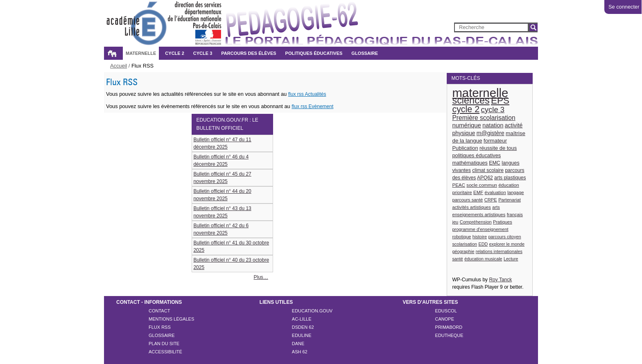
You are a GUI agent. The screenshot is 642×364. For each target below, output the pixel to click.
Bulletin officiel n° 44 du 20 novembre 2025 (222, 195)
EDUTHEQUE (449, 335)
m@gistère (491, 133)
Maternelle (141, 53)
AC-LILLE (302, 319)
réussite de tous (498, 148)
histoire (480, 237)
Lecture (511, 259)
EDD (483, 244)
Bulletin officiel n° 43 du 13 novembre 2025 (222, 212)
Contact (159, 311)
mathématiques (470, 163)
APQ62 (485, 178)
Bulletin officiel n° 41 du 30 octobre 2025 (231, 246)
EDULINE (302, 335)
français (515, 215)
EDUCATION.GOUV (312, 311)
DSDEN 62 (303, 327)
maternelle (480, 93)
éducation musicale (483, 259)
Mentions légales (171, 319)
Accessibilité (165, 352)
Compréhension (476, 222)
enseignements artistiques (479, 215)
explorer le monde (507, 244)
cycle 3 (493, 110)
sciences (471, 100)
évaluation (495, 192)
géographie (463, 251)
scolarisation (465, 244)
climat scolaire (488, 170)
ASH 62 (300, 352)
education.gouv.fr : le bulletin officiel (227, 124)
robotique (461, 237)
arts (496, 207)
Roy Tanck (500, 280)
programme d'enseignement (480, 229)
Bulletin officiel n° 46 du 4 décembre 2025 (221, 161)
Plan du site (164, 344)
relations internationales (499, 251)
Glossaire (365, 53)
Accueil (112, 53)
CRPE (491, 200)
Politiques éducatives (314, 53)
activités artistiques (471, 207)
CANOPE (445, 319)
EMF (478, 192)
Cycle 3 (203, 53)
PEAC (459, 185)
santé (457, 259)
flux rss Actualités (307, 94)
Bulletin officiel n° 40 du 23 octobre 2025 (231, 264)
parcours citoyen (504, 237)
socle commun (482, 185)
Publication (465, 148)
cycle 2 (466, 109)
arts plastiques (510, 178)
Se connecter (624, 7)
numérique (467, 125)
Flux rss (160, 327)
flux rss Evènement (312, 106)
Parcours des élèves (249, 53)
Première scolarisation (484, 118)
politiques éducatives (476, 155)
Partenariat (510, 200)
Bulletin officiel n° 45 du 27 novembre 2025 (222, 178)
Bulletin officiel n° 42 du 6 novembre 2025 (221, 229)
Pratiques (503, 222)
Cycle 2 (174, 53)
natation (493, 125)
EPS (500, 101)
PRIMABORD (449, 327)
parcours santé (467, 200)
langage (515, 192)
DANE (298, 344)
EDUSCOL (446, 311)
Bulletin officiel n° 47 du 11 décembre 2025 (222, 143)
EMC (495, 163)
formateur (495, 141)
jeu (455, 222)
